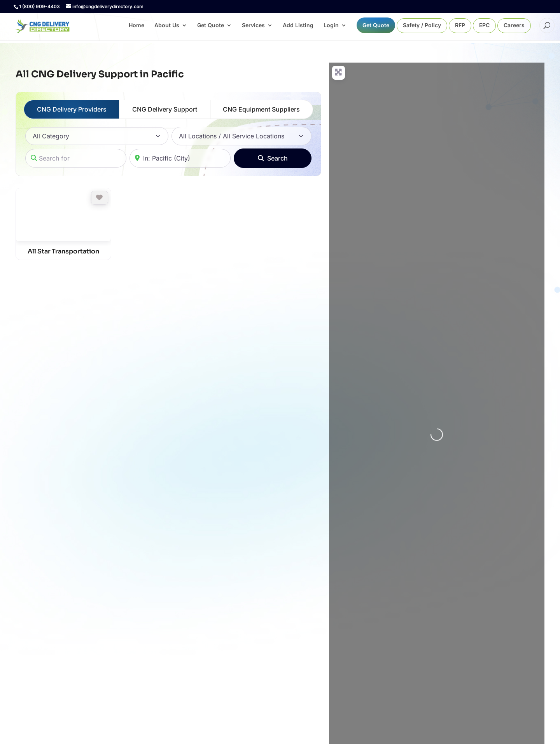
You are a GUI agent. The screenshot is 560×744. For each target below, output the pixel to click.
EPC (484, 25)
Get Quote (211, 25)
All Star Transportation (63, 251)
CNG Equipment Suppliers (261, 109)
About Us (167, 25)
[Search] (273, 158)
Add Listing (298, 25)
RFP (460, 25)
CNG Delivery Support (165, 109)
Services (253, 25)
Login (331, 25)
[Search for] (76, 158)
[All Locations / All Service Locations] (241, 136)
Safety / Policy (422, 25)
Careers (514, 25)
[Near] (180, 158)
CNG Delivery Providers (72, 109)
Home (136, 25)
